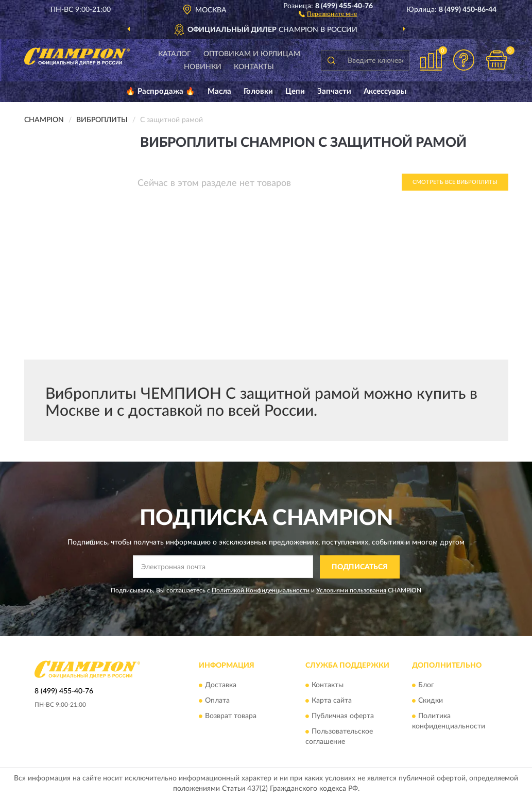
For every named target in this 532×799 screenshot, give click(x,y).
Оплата (217, 701)
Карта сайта (332, 701)
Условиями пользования (351, 590)
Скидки (431, 701)
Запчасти (334, 91)
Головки (258, 91)
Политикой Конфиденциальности (261, 590)
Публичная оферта (343, 717)
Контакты (254, 67)
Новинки (203, 67)
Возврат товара (231, 717)
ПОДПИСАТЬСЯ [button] (360, 567)
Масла (219, 91)
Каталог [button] (175, 54)
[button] (328, 13)
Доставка (221, 686)
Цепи (295, 91)
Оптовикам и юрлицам (252, 54)
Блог (426, 686)
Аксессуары (385, 91)
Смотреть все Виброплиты (455, 182)
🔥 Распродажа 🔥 (160, 91)
